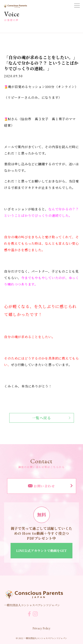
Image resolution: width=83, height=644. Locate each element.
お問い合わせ (50, 486)
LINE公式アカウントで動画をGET (41, 551)
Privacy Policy (41, 628)
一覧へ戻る (51, 418)
